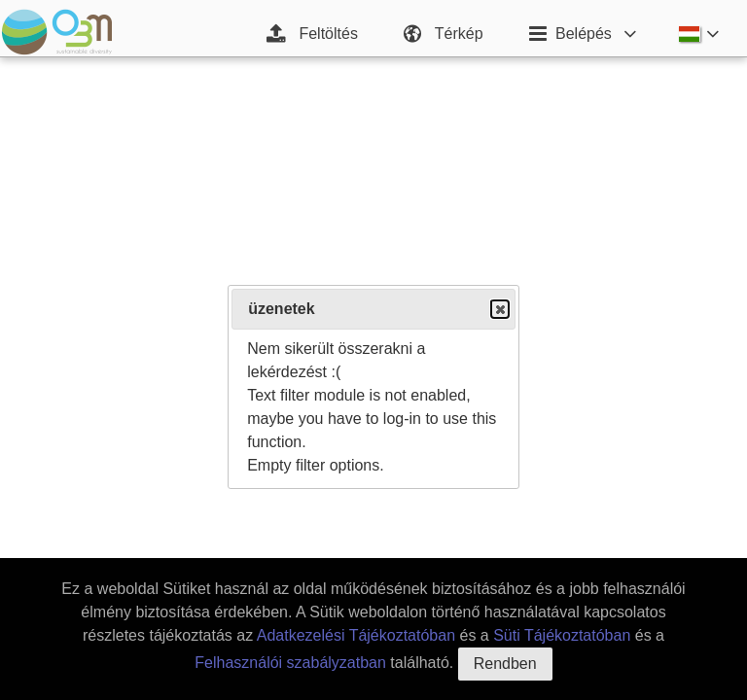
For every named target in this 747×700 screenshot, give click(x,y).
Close (499, 310)
